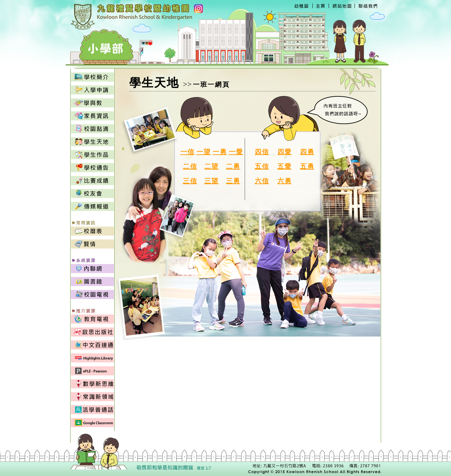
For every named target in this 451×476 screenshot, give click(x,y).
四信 (262, 152)
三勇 (233, 181)
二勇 (233, 166)
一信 (187, 152)
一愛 (236, 152)
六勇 (285, 181)
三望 (211, 181)
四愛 (285, 152)
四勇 (307, 152)
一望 (204, 152)
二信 (190, 166)
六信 (262, 181)
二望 (211, 166)
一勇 (220, 152)
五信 (262, 166)
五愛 (285, 166)
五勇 (307, 166)
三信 (190, 181)
